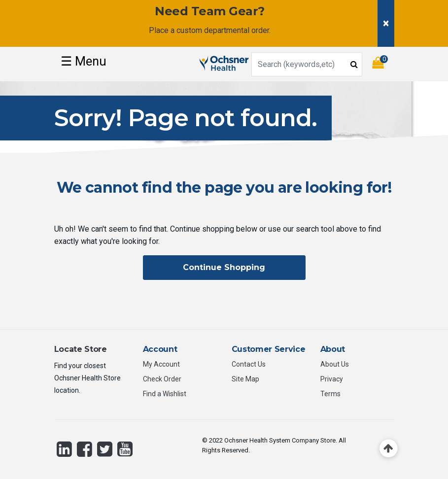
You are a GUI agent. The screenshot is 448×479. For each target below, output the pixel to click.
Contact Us (249, 364)
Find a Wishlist (165, 394)
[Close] (386, 23)
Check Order (162, 379)
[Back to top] (389, 449)
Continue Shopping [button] (224, 267)
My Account (161, 364)
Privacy (332, 379)
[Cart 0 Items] (383, 64)
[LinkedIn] (64, 449)
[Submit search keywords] (354, 64)
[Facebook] (85, 449)
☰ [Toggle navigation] (84, 61)
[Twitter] (105, 449)
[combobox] (307, 64)
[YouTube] (125, 449)
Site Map (245, 379)
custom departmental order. (224, 30)
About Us (335, 364)
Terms (330, 394)
